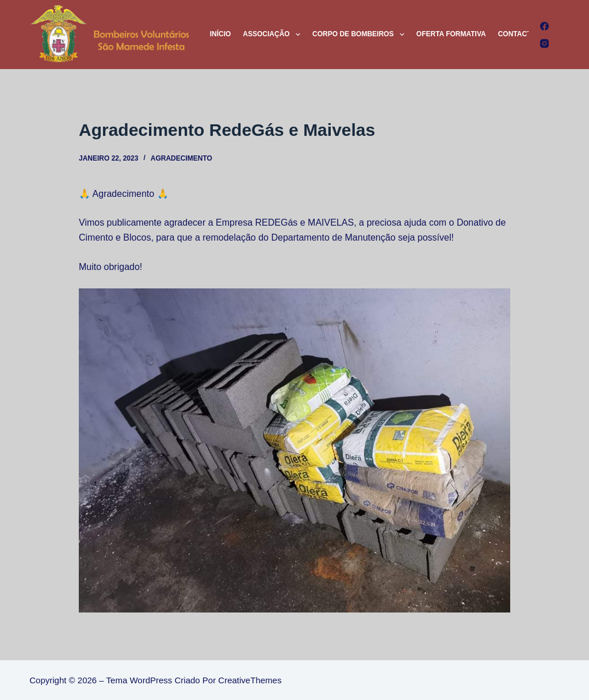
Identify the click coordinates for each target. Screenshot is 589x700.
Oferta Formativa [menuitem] (451, 34)
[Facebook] (544, 26)
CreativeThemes (250, 680)
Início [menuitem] (221, 34)
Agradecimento (181, 158)
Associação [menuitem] (274, 35)
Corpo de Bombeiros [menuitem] (361, 35)
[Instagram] (544, 43)
